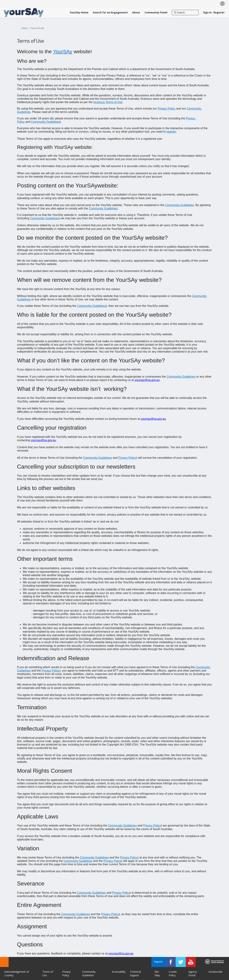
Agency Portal (193, 973)
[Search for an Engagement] (110, 13)
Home (25, 28)
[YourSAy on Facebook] (171, 962)
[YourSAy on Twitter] (181, 962)
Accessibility (119, 972)
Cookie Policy (173, 973)
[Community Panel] (156, 13)
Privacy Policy (66, 973)
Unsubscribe (215, 972)
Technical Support (135, 973)
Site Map (157, 973)
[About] (136, 13)
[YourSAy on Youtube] (191, 962)
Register (219, 12)
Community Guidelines (89, 973)
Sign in (207, 12)
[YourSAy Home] (79, 13)
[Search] (185, 13)
